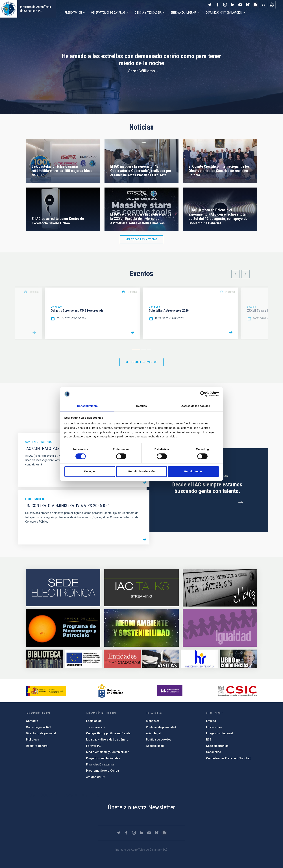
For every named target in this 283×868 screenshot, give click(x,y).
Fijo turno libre (36, 499)
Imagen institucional (220, 733)
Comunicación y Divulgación (224, 13)
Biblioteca (33, 740)
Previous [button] (235, 274)
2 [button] (143, 349)
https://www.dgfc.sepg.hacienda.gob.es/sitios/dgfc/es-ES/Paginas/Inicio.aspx (83, 659)
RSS (209, 740)
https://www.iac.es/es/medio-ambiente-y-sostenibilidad (141, 628)
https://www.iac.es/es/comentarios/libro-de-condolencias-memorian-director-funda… (239, 659)
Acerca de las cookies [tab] (196, 406)
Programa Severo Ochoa (103, 771)
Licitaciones (214, 727)
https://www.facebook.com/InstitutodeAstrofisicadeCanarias (217, 5)
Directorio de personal (41, 733)
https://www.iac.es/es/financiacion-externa (122, 659)
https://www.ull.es (170, 691)
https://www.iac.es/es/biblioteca (44, 659)
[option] (93, 313)
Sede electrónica (217, 746)
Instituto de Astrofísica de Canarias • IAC (36, 9)
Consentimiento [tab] (87, 406)
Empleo (211, 721)
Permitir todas (193, 471)
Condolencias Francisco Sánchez (228, 758)
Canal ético (214, 752)
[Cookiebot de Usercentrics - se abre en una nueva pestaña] (203, 394)
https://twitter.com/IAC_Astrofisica (210, 5)
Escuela (252, 307)
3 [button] (149, 349)
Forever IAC (94, 746)
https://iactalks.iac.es (141, 588)
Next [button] (246, 274)
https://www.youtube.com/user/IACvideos (240, 5)
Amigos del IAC (96, 777)
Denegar (90, 471)
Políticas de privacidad (161, 727)
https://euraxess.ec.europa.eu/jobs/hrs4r (200, 659)
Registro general (37, 746)
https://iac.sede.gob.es (63, 588)
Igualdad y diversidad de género (107, 740)
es (264, 5)
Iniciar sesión (272, 5)
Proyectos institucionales (103, 758)
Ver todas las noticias (142, 239)
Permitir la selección (141, 471)
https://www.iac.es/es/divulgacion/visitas (161, 659)
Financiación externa (100, 764)
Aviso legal (153, 733)
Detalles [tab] (141, 406)
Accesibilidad (155, 746)
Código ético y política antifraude (108, 733)
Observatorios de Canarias (108, 13)
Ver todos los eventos (141, 362)
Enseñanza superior (184, 13)
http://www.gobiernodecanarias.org (111, 691)
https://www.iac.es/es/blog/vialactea (255, 5)
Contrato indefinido (39, 442)
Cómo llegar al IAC (38, 727)
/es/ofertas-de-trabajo (241, 503)
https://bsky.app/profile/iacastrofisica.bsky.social (248, 5)
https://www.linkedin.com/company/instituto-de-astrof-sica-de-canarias (233, 5)
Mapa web (153, 721)
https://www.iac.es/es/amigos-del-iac (63, 628)
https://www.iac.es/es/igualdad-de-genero (220, 628)
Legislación (94, 721)
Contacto (32, 721)
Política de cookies (159, 740)
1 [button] (136, 349)
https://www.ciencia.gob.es (46, 691)
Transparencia (96, 727)
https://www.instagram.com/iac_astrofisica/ (225, 5)
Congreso (56, 307)
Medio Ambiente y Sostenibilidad (108, 752)
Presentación (73, 13)
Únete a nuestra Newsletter (141, 807)
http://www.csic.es (237, 691)
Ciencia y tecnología (148, 13)
